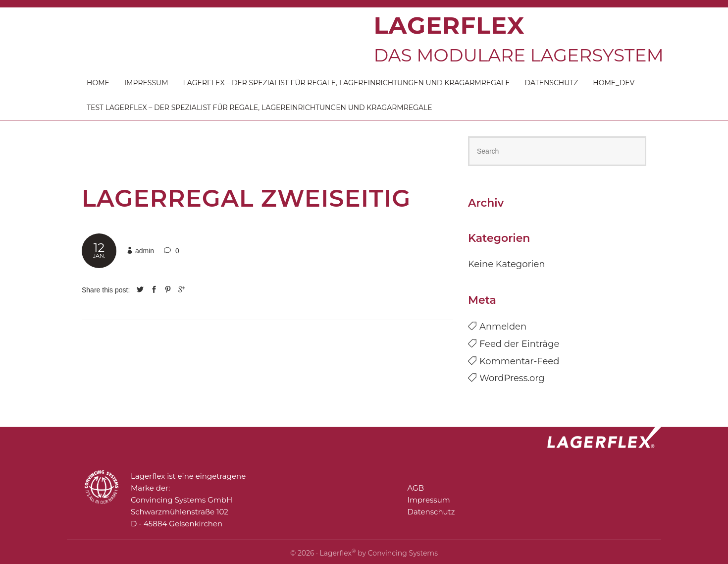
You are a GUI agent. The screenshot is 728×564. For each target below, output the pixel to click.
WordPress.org (512, 378)
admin (145, 251)
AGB (416, 488)
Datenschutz (552, 83)
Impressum (146, 83)
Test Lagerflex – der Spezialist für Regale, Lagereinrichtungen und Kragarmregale (260, 108)
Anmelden (503, 327)
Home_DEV (614, 83)
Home (98, 83)
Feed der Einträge (519, 344)
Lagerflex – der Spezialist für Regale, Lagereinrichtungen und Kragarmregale (347, 83)
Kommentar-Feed (519, 361)
